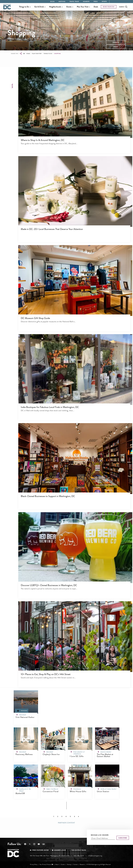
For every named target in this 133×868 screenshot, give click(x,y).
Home (28, 54)
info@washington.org (95, 856)
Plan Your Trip (37, 54)
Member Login (60, 850)
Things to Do (48, 54)
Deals (96, 7)
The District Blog (79, 850)
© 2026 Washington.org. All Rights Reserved (99, 864)
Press (96, 1)
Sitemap (69, 864)
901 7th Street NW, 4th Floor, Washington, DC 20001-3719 (50, 856)
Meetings (62, 1)
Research (82, 864)
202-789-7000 (79, 856)
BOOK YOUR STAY (109, 7)
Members (86, 1)
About (57, 864)
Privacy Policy (34, 864)
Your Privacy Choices (45, 864)
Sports (104, 1)
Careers (63, 864)
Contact (76, 864)
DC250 (52, 1)
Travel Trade (74, 1)
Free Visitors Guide (40, 850)
